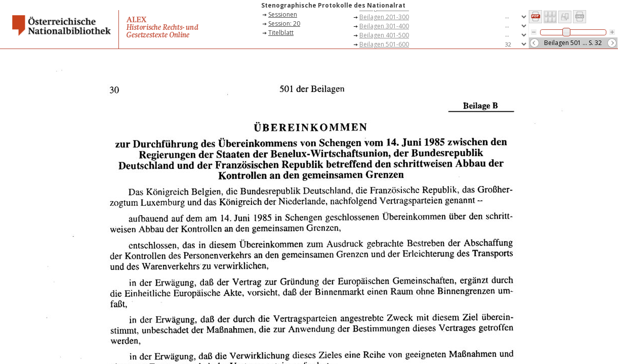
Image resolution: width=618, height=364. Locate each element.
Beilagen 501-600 (384, 44)
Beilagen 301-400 (384, 26)
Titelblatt (281, 33)
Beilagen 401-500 (384, 35)
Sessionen (283, 14)
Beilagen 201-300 (384, 17)
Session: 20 (284, 24)
